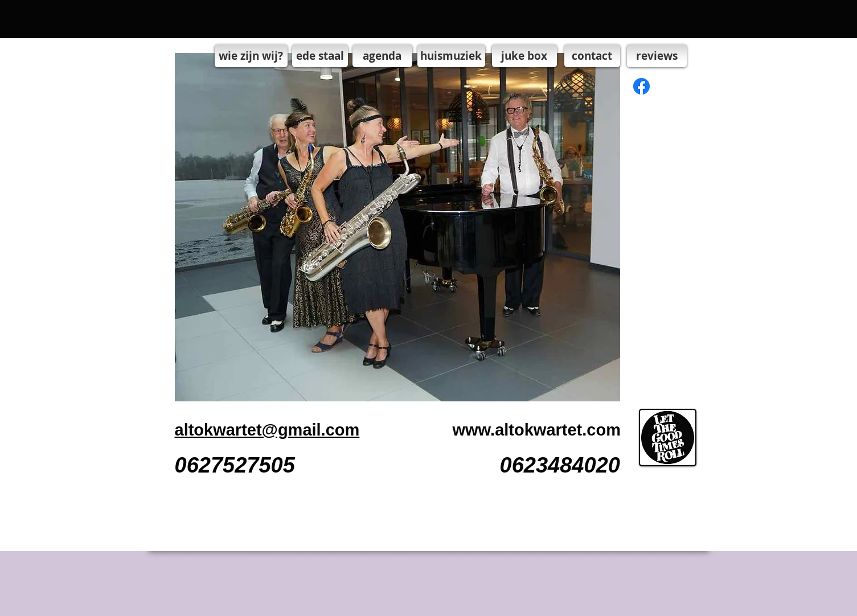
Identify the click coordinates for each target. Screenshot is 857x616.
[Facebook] (641, 86)
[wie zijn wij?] (251, 56)
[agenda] (382, 56)
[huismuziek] (451, 56)
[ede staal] (320, 56)
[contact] (592, 56)
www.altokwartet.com (537, 430)
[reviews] (657, 56)
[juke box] (524, 56)
